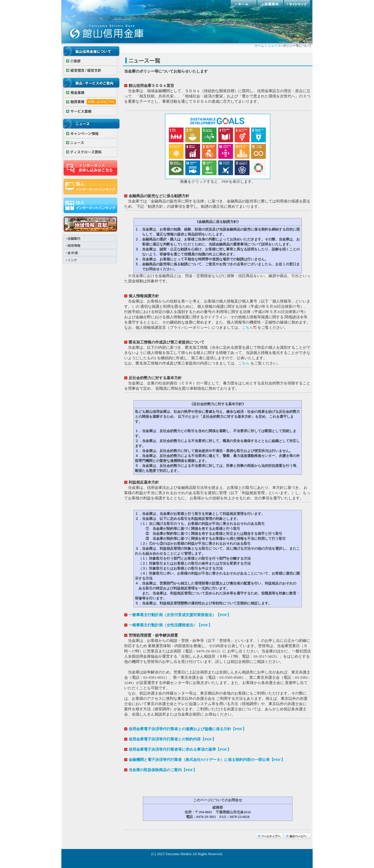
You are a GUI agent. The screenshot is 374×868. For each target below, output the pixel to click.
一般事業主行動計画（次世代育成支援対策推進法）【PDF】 (180, 615)
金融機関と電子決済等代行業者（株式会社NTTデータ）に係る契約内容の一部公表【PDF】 (207, 760)
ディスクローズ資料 (91, 152)
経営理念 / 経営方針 (91, 71)
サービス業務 (91, 111)
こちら (248, 328)
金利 (91, 253)
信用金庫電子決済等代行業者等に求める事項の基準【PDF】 (180, 749)
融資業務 (91, 102)
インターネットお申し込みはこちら (91, 168)
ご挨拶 (91, 61)
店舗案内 (271, 4)
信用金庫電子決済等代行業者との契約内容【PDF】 (172, 739)
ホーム (244, 4)
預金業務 (91, 93)
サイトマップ (298, 4)
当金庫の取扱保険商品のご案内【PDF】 (163, 770)
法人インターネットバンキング (91, 205)
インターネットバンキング (91, 187)
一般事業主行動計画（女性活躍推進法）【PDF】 (170, 625)
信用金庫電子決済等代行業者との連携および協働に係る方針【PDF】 (187, 729)
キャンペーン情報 (91, 134)
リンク (91, 261)
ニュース (91, 143)
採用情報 (91, 246)
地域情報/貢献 (91, 224)
